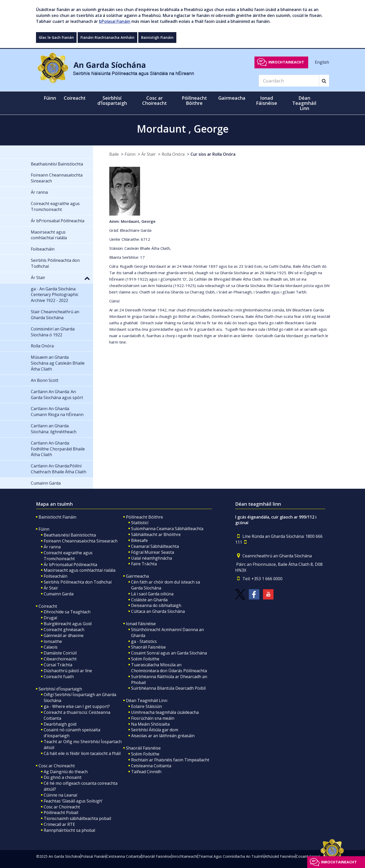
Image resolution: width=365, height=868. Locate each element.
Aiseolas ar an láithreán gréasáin (163, 736)
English (322, 62)
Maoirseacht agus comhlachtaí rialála (80, 570)
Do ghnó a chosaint (63, 777)
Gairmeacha (137, 576)
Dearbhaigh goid (60, 724)
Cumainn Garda (59, 594)
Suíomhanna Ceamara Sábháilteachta (167, 529)
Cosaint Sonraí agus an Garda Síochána (169, 653)
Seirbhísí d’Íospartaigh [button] (112, 100)
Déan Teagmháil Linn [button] (304, 103)
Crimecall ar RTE (59, 824)
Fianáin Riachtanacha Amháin (107, 37)
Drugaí (50, 618)
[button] (87, 278)
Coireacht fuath (59, 677)
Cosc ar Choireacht (57, 766)
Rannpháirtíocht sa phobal (69, 830)
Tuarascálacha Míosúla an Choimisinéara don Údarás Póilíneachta (169, 668)
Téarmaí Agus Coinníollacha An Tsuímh (231, 856)
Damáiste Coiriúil (60, 653)
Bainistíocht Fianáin (57, 517)
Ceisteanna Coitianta (151, 766)
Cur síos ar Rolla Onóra (213, 154)
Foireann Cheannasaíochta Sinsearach (81, 541)
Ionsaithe (53, 641)
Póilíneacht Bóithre (144, 517)
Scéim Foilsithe (145, 659)
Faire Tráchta (144, 564)
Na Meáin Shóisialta (150, 724)
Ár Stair (149, 154)
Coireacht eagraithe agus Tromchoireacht (68, 556)
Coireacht (48, 606)
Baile (114, 154)
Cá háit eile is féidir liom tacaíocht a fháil (82, 753)
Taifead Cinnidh (146, 772)
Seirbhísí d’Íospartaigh (60, 689)
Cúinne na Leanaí (60, 795)
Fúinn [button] (50, 98)
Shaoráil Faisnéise (148, 647)
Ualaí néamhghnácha (152, 558)
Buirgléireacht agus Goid (68, 624)
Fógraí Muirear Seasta (153, 552)
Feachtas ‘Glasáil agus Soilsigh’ (73, 801)
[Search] (289, 81)
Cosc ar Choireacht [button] (154, 100)
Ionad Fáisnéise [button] (267, 100)
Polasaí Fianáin (93, 856)
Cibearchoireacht (60, 659)
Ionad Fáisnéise (141, 624)
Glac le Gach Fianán (56, 37)
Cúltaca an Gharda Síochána (158, 611)
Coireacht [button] (75, 98)
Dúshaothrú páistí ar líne (68, 671)
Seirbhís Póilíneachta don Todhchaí (78, 582)
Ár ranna (52, 547)
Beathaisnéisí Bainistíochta (70, 535)
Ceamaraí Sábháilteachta (155, 546)
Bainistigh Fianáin (157, 37)
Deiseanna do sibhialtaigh (156, 605)
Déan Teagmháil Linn (147, 700)
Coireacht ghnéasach (64, 630)
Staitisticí (140, 523)
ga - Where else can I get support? (77, 706)
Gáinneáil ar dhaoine (64, 635)
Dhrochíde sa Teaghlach (67, 612)
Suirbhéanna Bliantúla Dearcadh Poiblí (168, 688)
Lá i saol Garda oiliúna (152, 594)
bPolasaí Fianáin (115, 21)
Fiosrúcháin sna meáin (153, 718)
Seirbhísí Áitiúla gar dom (155, 730)
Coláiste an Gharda (149, 600)
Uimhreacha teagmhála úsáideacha (165, 712)
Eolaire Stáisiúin (147, 706)
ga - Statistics (144, 641)
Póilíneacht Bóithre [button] (194, 100)
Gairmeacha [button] (232, 98)
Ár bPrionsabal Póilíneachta (70, 565)
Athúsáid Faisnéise (280, 856)
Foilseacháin (56, 576)
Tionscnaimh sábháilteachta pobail (77, 818)
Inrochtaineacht (286, 62)
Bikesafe (139, 540)
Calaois (51, 647)
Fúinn (130, 154)
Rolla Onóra (173, 154)
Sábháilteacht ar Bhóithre (156, 534)
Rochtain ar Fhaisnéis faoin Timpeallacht (170, 760)
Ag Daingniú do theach (66, 772)
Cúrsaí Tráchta (58, 665)
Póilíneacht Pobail (61, 812)
